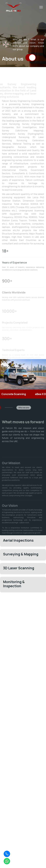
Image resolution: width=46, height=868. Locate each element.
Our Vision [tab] (10, 510)
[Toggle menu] (41, 7)
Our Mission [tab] (11, 467)
